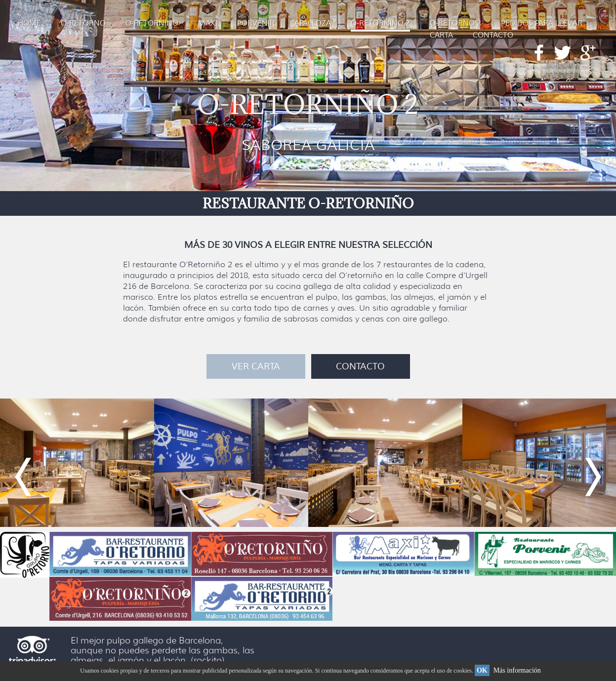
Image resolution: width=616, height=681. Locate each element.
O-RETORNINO (152, 23)
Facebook (539, 53)
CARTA (441, 35)
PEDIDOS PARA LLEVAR (542, 23)
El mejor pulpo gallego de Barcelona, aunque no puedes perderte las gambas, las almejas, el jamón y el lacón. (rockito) (163, 650)
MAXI (208, 23)
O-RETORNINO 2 (380, 23)
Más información (517, 670)
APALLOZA (313, 23)
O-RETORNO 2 (455, 23)
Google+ (588, 53)
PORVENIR (256, 23)
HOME (29, 23)
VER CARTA (256, 366)
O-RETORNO (83, 23)
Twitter (562, 53)
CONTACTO (493, 35)
